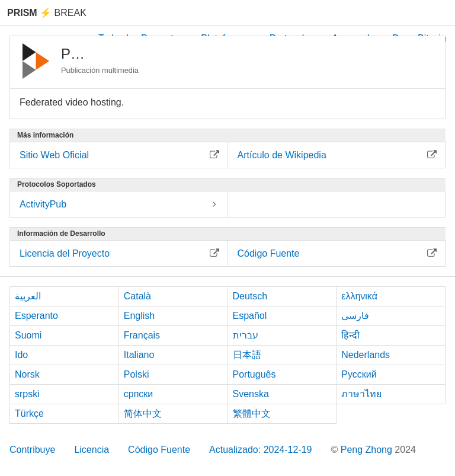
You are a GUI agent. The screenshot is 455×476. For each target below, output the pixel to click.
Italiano (139, 355)
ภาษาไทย (361, 394)
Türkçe (29, 413)
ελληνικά (359, 296)
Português (254, 374)
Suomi (28, 335)
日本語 (247, 355)
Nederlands (366, 355)
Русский (359, 374)
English (139, 316)
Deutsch (250, 296)
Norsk (27, 374)
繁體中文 (252, 413)
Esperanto (36, 316)
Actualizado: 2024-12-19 (260, 450)
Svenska (251, 394)
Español (250, 316)
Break (47, 13)
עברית (246, 335)
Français (142, 335)
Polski (137, 374)
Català (137, 296)
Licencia (92, 450)
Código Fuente (159, 450)
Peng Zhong (368, 450)
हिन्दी (350, 335)
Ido (21, 355)
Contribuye (32, 450)
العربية (28, 296)
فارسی (355, 316)
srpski (27, 394)
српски (139, 394)
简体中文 (143, 413)
